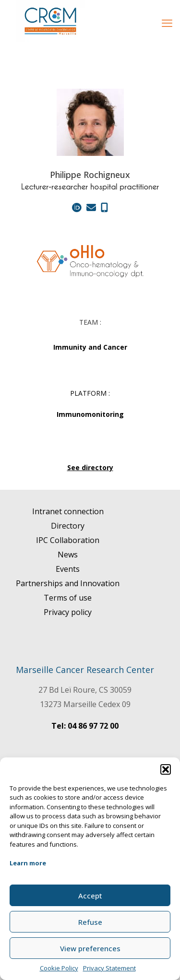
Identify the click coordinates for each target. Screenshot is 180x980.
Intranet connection (68, 511)
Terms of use (68, 598)
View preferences (90, 948)
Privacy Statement (109, 968)
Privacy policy (68, 612)
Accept (90, 896)
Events (68, 569)
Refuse (90, 922)
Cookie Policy (59, 968)
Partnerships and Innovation (68, 583)
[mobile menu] (167, 23)
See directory (90, 467)
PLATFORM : (90, 393)
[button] (166, 769)
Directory (68, 526)
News (68, 555)
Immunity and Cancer (90, 347)
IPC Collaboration (68, 540)
